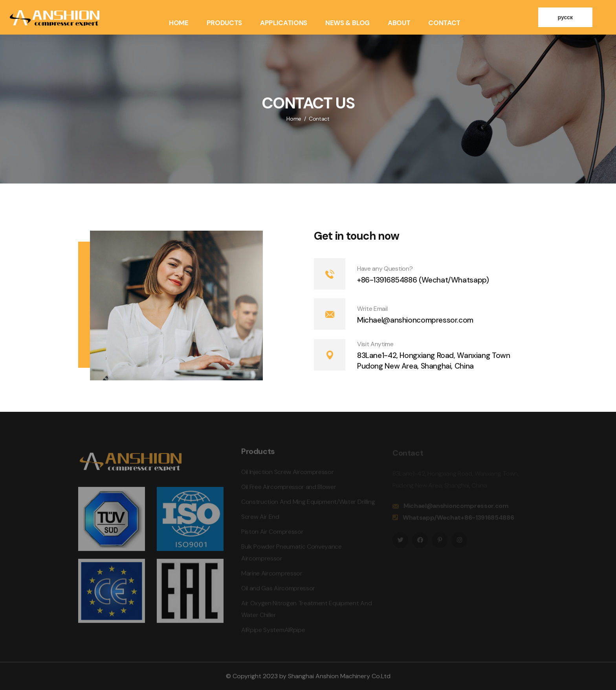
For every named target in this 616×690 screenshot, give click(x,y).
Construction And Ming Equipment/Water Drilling (308, 504)
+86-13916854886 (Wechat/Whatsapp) (423, 280)
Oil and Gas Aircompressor (278, 590)
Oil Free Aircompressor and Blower (289, 489)
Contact (444, 23)
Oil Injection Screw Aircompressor (287, 474)
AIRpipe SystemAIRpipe (273, 632)
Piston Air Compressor (272, 533)
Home (179, 23)
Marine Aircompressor (272, 575)
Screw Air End (260, 518)
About (399, 23)
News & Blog (347, 23)
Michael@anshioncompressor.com (415, 320)
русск (565, 17)
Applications (284, 23)
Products (224, 23)
